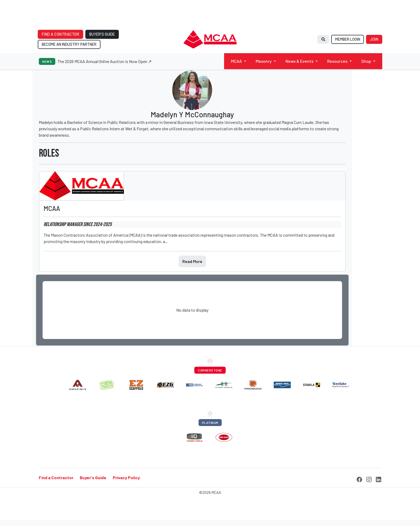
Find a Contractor (56, 477)
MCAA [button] (236, 61)
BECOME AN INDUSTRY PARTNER (69, 44)
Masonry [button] (264, 61)
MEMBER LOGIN (348, 39)
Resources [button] (337, 61)
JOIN (374, 39)
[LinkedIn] (379, 479)
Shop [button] (366, 61)
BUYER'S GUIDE (102, 34)
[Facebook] (359, 479)
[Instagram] (369, 479)
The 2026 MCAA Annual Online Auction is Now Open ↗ (104, 61)
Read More (192, 261)
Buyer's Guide (93, 477)
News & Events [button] (299, 61)
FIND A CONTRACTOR (61, 34)
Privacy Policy (126, 477)
